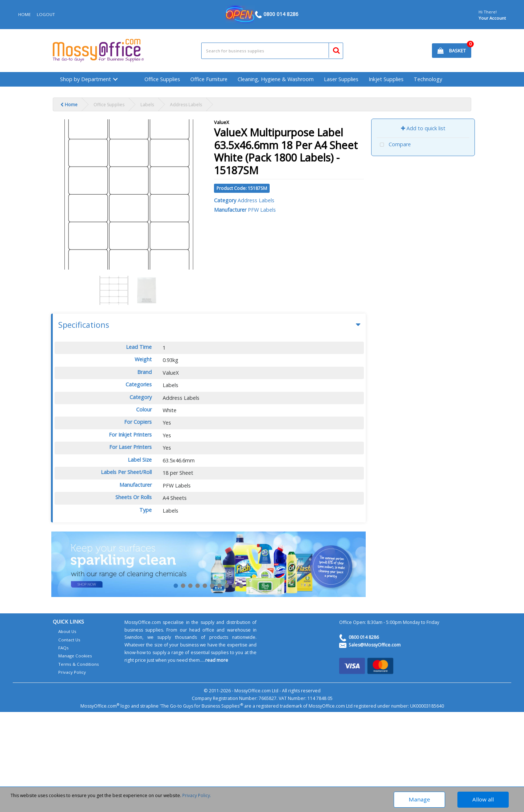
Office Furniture (209, 79)
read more (217, 660)
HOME (24, 14)
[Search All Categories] (272, 51)
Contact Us (69, 640)
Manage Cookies (75, 656)
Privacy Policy (72, 672)
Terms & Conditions (79, 664)
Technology (428, 79)
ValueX (221, 122)
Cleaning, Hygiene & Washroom (276, 79)
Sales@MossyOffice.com (375, 645)
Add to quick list (423, 128)
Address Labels (186, 105)
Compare (394, 145)
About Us (67, 631)
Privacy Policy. (197, 795)
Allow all (483, 799)
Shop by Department (86, 79)
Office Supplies (162, 79)
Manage (419, 799)
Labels (147, 105)
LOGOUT (46, 14)
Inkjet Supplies (386, 79)
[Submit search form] (333, 49)
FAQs (63, 648)
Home (69, 105)
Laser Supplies (341, 79)
